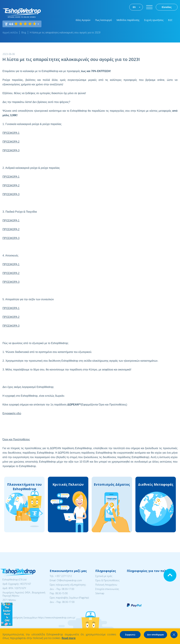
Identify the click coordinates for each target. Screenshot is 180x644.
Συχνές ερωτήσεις (154, 20)
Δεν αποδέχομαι (155, 635)
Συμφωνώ (130, 635)
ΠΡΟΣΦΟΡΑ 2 (11, 142)
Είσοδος (167, 7)
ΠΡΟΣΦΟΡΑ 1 (11, 133)
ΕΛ (134, 7)
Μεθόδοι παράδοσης (128, 20)
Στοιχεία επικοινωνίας (107, 589)
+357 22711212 (63, 576)
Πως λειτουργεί (104, 20)
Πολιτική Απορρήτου (106, 585)
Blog (24, 32)
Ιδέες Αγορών (83, 20)
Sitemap (100, 593)
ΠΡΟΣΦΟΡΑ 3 (11, 150)
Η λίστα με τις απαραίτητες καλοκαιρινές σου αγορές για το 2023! (65, 32)
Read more (69, 638)
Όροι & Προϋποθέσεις (107, 580)
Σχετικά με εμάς (104, 576)
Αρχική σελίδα (10, 32)
